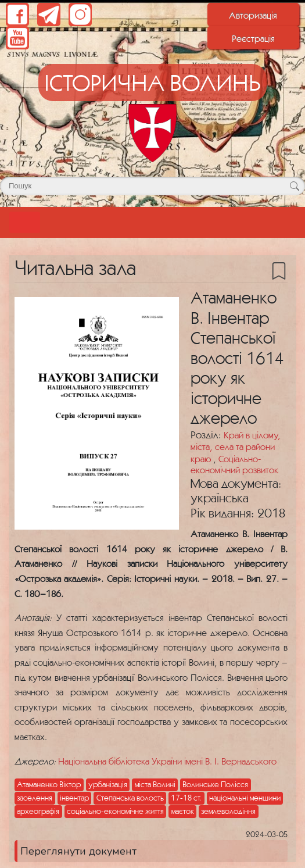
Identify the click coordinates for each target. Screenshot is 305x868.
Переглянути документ (78, 851)
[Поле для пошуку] (152, 186)
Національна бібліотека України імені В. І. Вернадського (167, 761)
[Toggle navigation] (25, 222)
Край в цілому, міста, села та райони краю (236, 447)
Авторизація (253, 15)
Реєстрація (253, 38)
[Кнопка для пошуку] (294, 186)
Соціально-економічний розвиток (234, 465)
